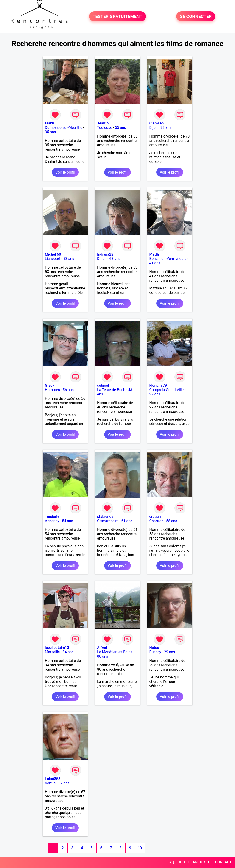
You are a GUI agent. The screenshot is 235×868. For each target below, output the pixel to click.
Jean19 (103, 123)
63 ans (115, 259)
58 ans (172, 521)
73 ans (166, 128)
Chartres (156, 521)
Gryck (50, 385)
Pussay (155, 652)
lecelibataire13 (57, 648)
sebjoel (103, 385)
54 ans (67, 521)
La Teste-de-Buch (111, 390)
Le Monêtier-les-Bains (115, 652)
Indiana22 (105, 254)
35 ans (50, 132)
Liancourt (53, 259)
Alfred (102, 648)
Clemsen (157, 123)
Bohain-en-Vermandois (168, 259)
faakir (50, 123)
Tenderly (52, 517)
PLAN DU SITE (200, 862)
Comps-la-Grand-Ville (167, 390)
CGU (181, 862)
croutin (155, 517)
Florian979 (158, 385)
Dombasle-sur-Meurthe (64, 128)
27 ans (155, 394)
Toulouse (105, 128)
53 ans (69, 259)
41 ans (155, 263)
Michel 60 (53, 254)
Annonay (52, 521)
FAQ (171, 862)
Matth (154, 254)
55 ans (120, 128)
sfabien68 (105, 517)
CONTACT (223, 862)
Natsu (154, 648)
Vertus (50, 783)
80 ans (103, 656)
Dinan (102, 259)
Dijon (154, 128)
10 (140, 848)
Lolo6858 (53, 779)
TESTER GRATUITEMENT (118, 16)
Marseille (52, 652)
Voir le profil (65, 172)
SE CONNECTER (196, 16)
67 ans (64, 783)
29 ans (170, 652)
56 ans (68, 390)
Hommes (52, 390)
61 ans (127, 521)
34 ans (68, 652)
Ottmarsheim (108, 521)
